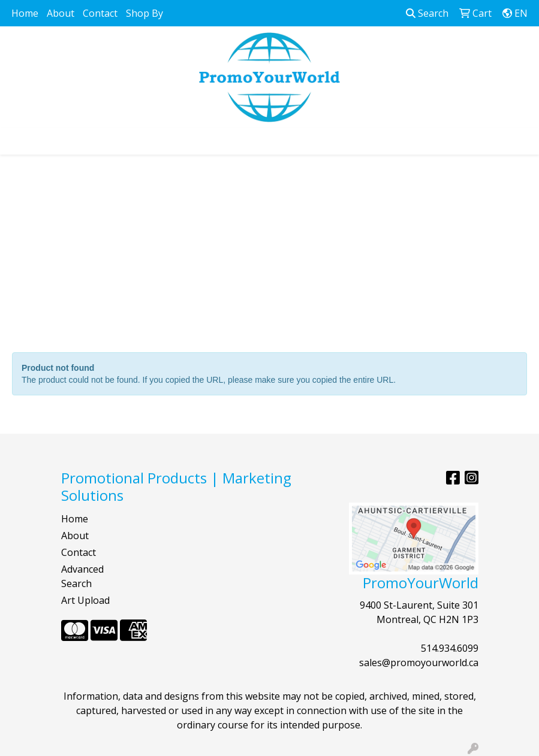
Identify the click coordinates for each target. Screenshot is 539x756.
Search (427, 13)
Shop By (144, 13)
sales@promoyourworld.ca (419, 663)
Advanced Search (82, 576)
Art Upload (85, 600)
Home (25, 13)
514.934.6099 (450, 648)
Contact (100, 13)
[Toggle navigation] (19, 141)
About (61, 13)
